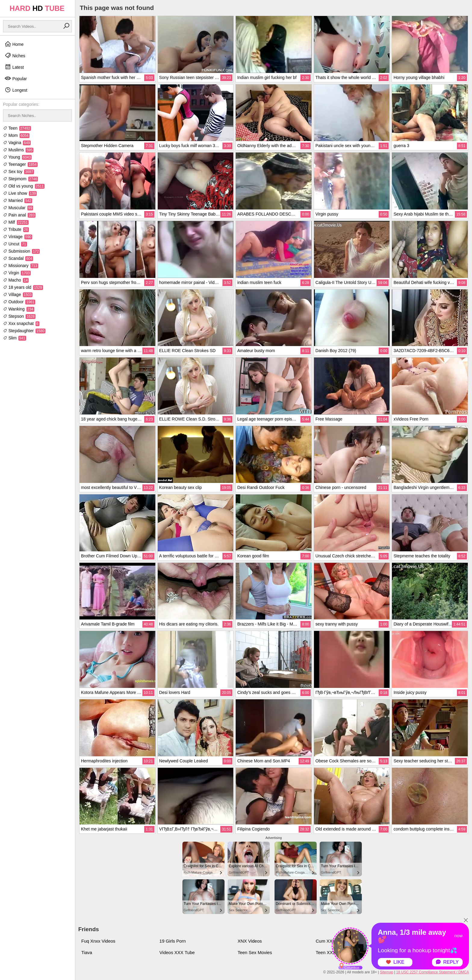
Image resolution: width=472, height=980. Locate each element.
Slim (15, 338)
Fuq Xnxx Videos (98, 941)
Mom (16, 135)
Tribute (16, 229)
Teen (17, 128)
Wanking (19, 309)
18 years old (23, 287)
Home (14, 44)
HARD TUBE (37, 8)
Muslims (18, 150)
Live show (20, 193)
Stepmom (20, 179)
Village (18, 295)
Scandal (18, 258)
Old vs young (24, 186)
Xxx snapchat (21, 323)
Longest (16, 90)
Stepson (19, 316)
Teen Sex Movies (255, 952)
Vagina (17, 143)
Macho (16, 280)
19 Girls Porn (173, 941)
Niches (15, 55)
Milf (16, 222)
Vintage (18, 237)
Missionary (21, 266)
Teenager (20, 164)
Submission (21, 251)
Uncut (15, 244)
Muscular (18, 208)
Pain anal (19, 215)
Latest (14, 67)
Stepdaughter (24, 331)
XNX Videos (250, 941)
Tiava (87, 952)
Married (18, 200)
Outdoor (19, 302)
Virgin (17, 273)
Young (17, 157)
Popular (16, 78)
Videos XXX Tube (177, 952)
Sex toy (19, 172)
